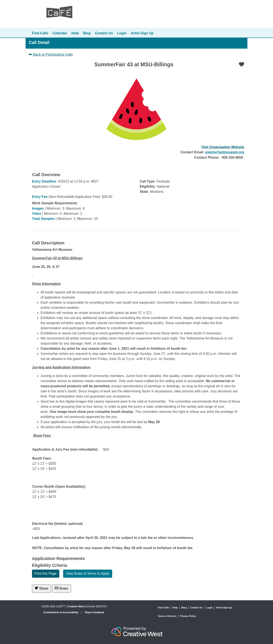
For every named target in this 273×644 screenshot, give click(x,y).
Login (122, 33)
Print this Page (45, 574)
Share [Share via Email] (62, 588)
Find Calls (40, 33)
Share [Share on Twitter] (41, 588)
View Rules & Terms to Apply (88, 574)
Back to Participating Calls (51, 54)
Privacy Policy (188, 616)
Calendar (60, 33)
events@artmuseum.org (225, 152)
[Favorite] (242, 64)
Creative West (76, 606)
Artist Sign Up (142, 33)
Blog (87, 33)
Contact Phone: (207, 157)
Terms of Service (167, 616)
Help (75, 33)
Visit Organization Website (223, 147)
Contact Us (104, 33)
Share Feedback (94, 612)
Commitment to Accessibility (61, 612)
